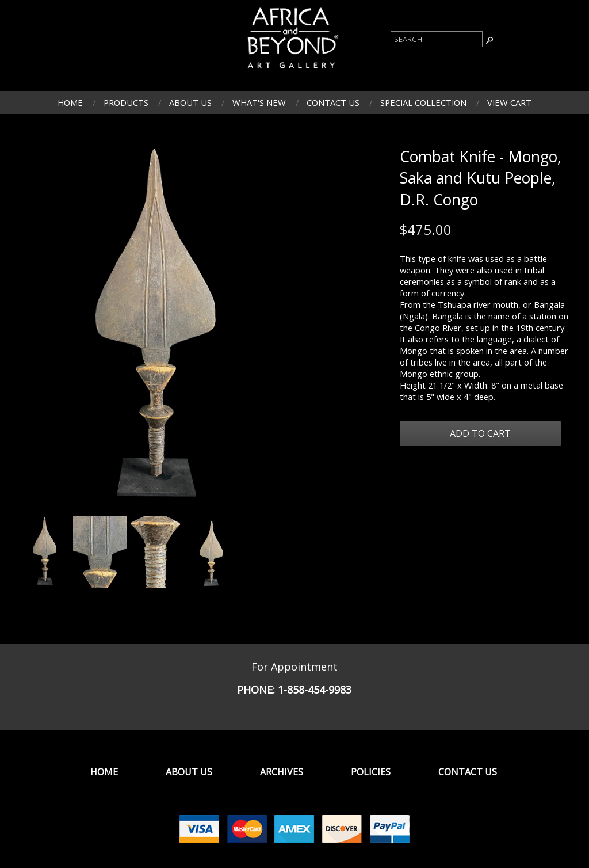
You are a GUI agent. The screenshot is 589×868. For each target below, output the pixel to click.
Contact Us (333, 102)
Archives (282, 772)
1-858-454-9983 (315, 690)
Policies (371, 772)
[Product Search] (437, 39)
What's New (259, 102)
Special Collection (423, 102)
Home (70, 102)
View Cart (509, 102)
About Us (190, 102)
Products (126, 102)
